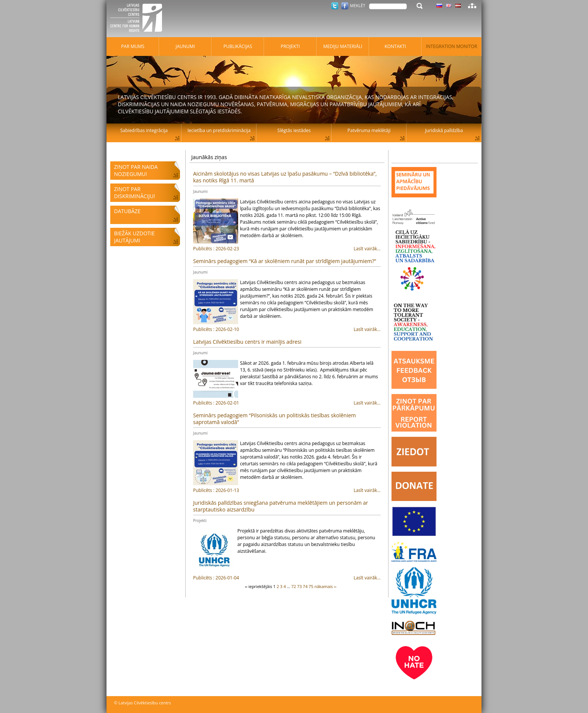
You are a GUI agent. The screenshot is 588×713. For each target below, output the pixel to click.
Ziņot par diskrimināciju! (134, 193)
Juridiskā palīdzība (444, 130)
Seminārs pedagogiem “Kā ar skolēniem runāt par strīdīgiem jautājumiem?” (285, 261)
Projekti (200, 520)
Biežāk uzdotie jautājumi (134, 237)
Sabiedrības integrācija (144, 130)
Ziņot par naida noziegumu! (136, 170)
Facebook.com (345, 6)
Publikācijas (238, 46)
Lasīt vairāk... (287, 249)
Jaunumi (200, 191)
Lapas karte (472, 6)
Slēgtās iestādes (294, 130)
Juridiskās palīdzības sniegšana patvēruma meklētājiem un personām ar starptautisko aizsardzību (281, 506)
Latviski (458, 6)
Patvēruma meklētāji (369, 130)
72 (294, 586)
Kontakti (395, 46)
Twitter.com (335, 6)
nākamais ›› (326, 586)
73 (299, 586)
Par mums (133, 46)
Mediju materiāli (343, 46)
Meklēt (358, 5)
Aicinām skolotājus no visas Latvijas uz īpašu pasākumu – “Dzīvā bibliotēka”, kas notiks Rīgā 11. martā (285, 177)
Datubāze (127, 211)
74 (305, 586)
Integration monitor (452, 46)
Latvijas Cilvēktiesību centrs (138, 19)
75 (311, 586)
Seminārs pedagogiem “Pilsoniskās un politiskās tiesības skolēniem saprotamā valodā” (274, 419)
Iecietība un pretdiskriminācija (219, 130)
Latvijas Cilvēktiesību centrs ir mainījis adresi (247, 342)
